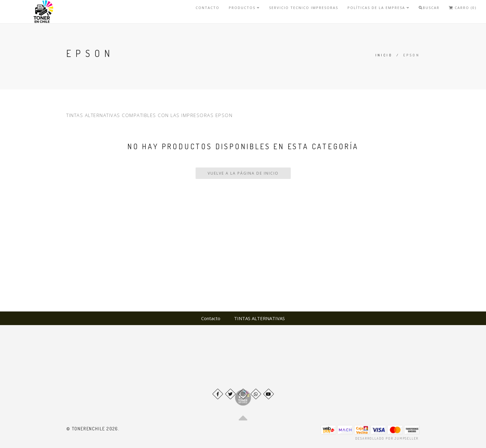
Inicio (384, 55)
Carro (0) (463, 8)
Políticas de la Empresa (378, 8)
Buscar (429, 8)
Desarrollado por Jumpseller (387, 438)
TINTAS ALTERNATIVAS (259, 318)
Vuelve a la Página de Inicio (243, 173)
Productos (244, 8)
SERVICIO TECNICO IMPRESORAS (304, 8)
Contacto (208, 8)
